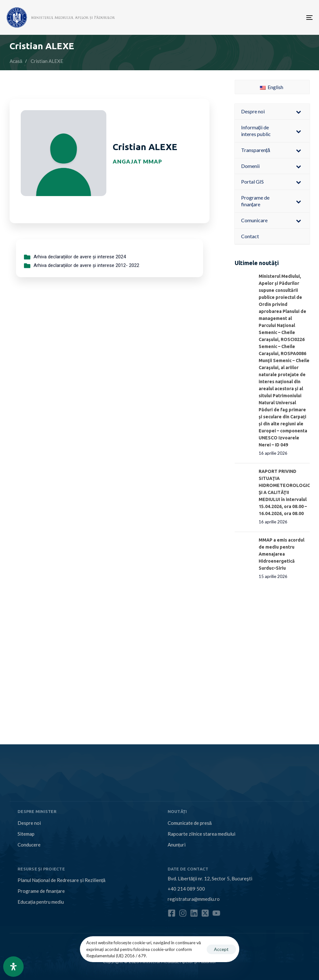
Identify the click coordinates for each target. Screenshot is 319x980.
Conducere (29, 845)
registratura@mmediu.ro (194, 899)
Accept (221, 949)
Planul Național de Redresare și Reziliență (61, 880)
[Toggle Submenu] (299, 112)
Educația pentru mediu (41, 902)
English (272, 87)
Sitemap (26, 834)
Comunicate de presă (190, 823)
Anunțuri (177, 845)
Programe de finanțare (41, 891)
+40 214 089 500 (186, 889)
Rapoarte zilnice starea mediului (201, 834)
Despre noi (29, 823)
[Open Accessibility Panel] (13, 967)
